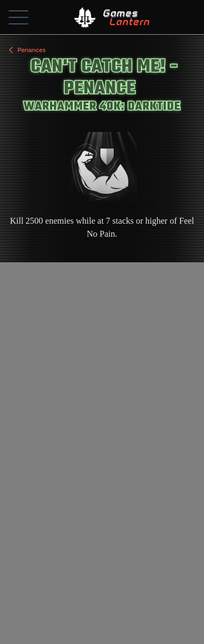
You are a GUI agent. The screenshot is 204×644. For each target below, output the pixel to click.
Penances (26, 50)
